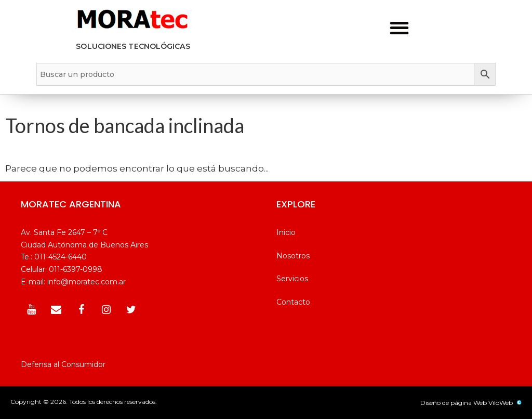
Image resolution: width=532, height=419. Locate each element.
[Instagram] (106, 310)
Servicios (292, 279)
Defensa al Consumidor (63, 364)
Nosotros (293, 256)
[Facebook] (81, 310)
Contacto (293, 302)
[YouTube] (31, 310)
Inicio (286, 232)
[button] (399, 28)
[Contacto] (56, 310)
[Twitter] (131, 310)
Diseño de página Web (454, 403)
